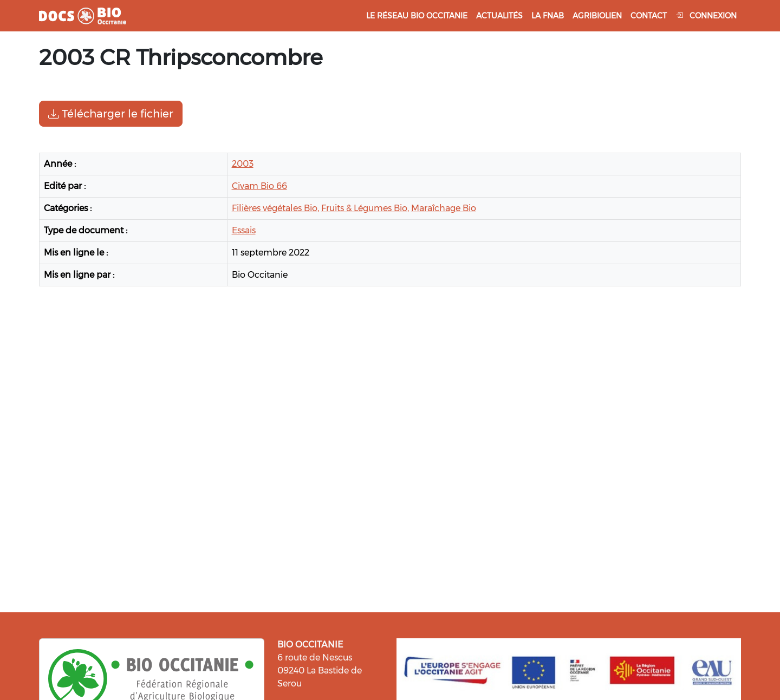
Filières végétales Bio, (275, 208)
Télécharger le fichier (111, 114)
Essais (244, 230)
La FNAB (548, 16)
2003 (243, 164)
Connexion (706, 16)
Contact (649, 16)
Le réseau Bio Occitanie (417, 16)
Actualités (499, 16)
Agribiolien (597, 16)
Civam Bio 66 (259, 186)
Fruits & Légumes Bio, (365, 208)
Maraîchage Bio (444, 208)
